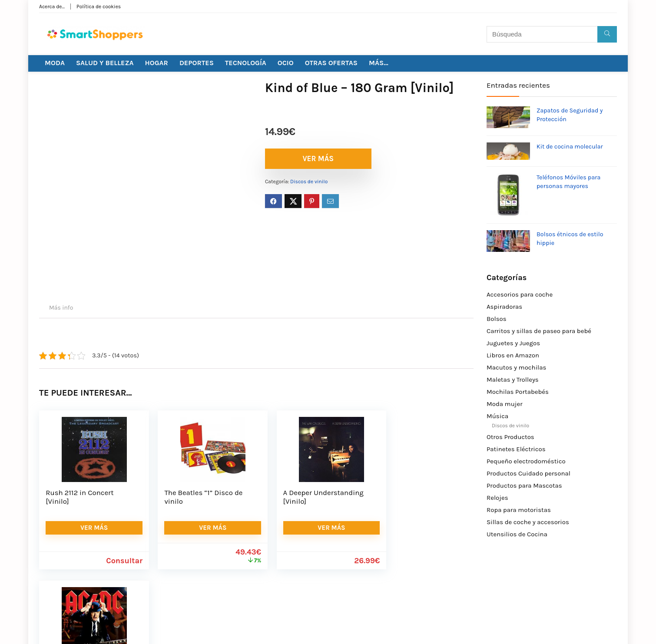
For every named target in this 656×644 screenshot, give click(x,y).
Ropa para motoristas (519, 510)
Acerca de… (52, 7)
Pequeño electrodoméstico (526, 461)
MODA (55, 63)
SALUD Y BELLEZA (105, 63)
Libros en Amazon (513, 355)
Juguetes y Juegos (513, 343)
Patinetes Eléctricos (516, 449)
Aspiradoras (504, 307)
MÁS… (379, 63)
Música (497, 416)
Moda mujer (505, 404)
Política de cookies (99, 7)
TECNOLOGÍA (246, 63)
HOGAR (157, 63)
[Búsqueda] (607, 34)
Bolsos (497, 319)
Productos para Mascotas (524, 485)
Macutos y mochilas (516, 367)
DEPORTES (197, 63)
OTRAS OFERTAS (331, 63)
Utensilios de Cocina (517, 534)
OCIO (286, 63)
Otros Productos (510, 437)
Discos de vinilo (309, 182)
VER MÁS (315, 159)
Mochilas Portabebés (518, 392)
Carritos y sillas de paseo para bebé (539, 331)
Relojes (497, 498)
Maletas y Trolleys (513, 380)
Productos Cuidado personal (528, 473)
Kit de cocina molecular (570, 147)
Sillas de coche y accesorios (528, 522)
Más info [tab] (61, 308)
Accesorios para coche (520, 294)
